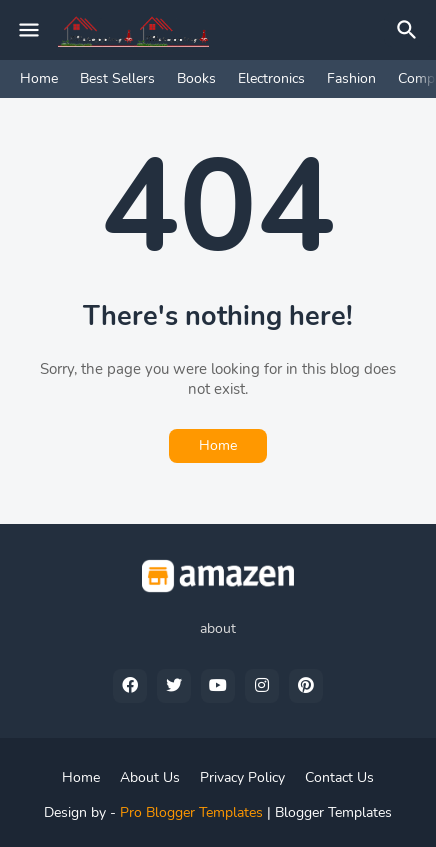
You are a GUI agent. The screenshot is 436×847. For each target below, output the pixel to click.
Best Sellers (117, 78)
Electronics (271, 78)
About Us (150, 777)
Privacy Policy (242, 777)
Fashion (351, 78)
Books (196, 78)
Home (39, 78)
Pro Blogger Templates (191, 812)
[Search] (410, 30)
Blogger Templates (333, 812)
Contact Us (339, 777)
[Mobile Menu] (29, 30)
